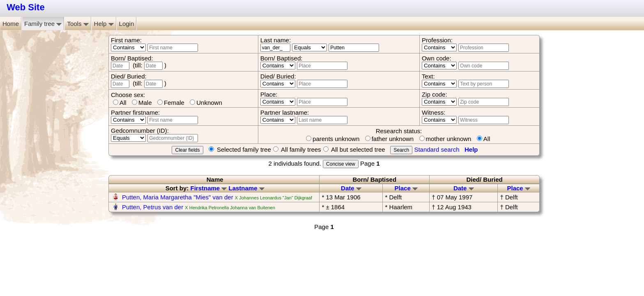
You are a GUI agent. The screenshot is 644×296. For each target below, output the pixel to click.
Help (104, 24)
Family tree (43, 24)
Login (127, 24)
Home (11, 24)
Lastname (247, 188)
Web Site (26, 7)
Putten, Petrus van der (153, 207)
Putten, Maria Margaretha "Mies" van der (178, 197)
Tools (78, 24)
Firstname (208, 188)
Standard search (437, 149)
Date (351, 188)
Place (406, 188)
